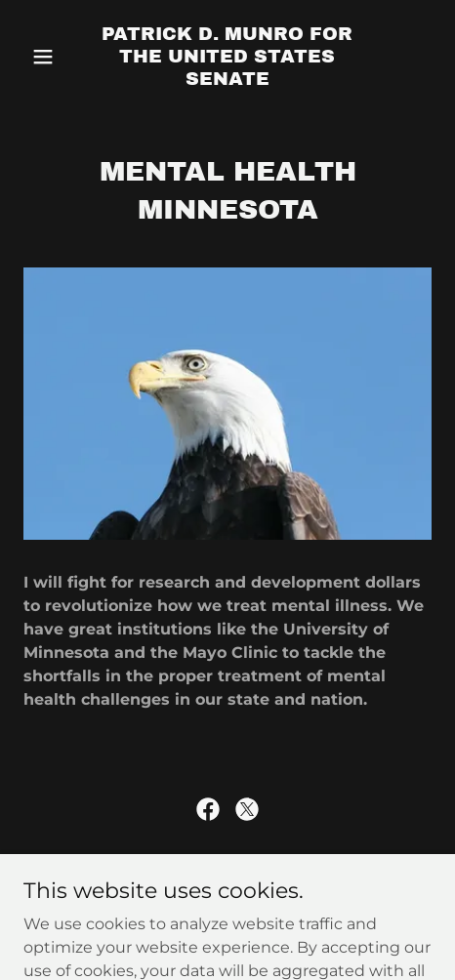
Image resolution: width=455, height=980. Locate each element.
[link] (228, 80)
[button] (54, 57)
